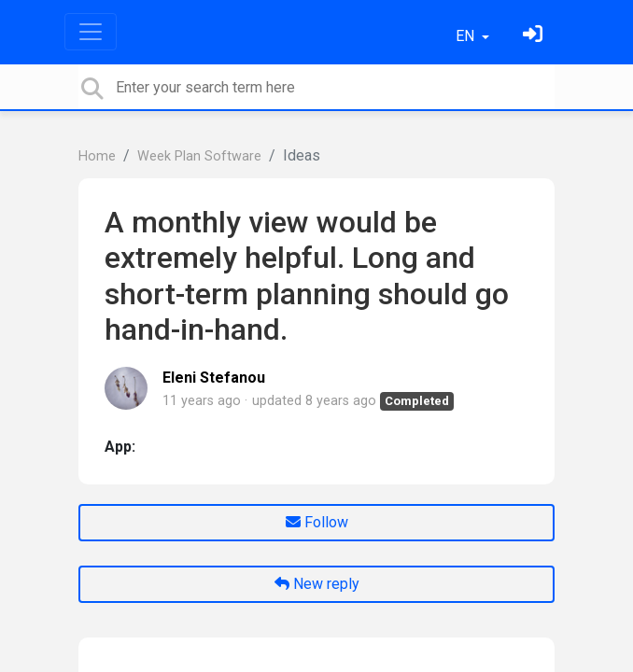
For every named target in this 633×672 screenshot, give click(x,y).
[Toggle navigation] (91, 32)
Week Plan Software (199, 156)
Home (97, 156)
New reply (317, 584)
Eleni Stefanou (214, 378)
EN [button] (467, 36)
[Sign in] (535, 36)
